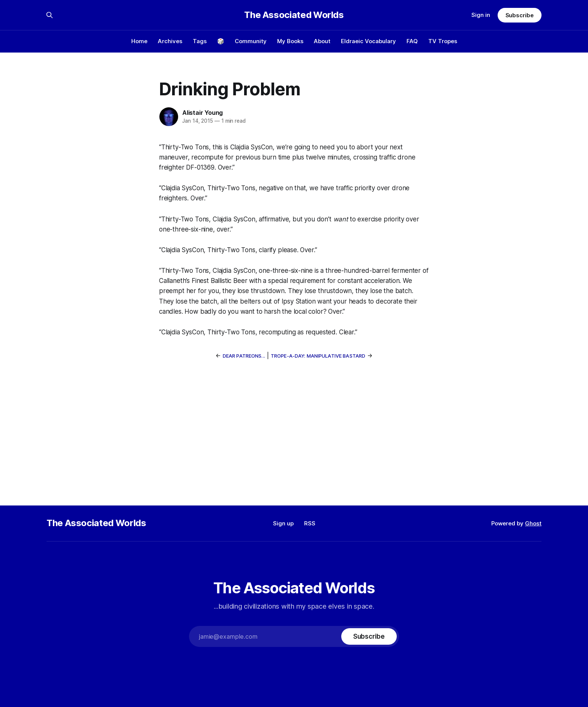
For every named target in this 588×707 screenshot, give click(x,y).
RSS (310, 523)
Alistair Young (202, 113)
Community (251, 41)
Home (139, 41)
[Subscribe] (369, 636)
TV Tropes (443, 41)
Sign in (481, 15)
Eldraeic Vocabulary (368, 41)
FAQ (412, 41)
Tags (200, 41)
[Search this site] (49, 15)
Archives (170, 41)
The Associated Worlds (294, 15)
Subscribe (520, 15)
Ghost (533, 523)
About (322, 41)
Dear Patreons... (244, 356)
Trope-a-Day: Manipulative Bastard (318, 356)
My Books (290, 41)
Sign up (283, 523)
